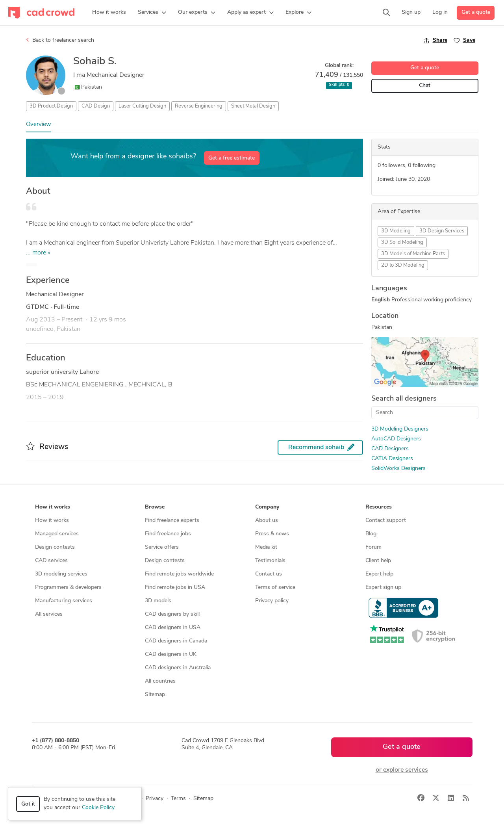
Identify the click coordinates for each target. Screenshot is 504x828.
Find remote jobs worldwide (179, 574)
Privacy (155, 799)
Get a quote (476, 12)
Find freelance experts (172, 521)
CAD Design (96, 106)
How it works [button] (53, 507)
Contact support (386, 521)
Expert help (379, 574)
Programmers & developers (68, 588)
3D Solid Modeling (402, 242)
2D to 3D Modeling (403, 265)
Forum (373, 547)
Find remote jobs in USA (175, 588)
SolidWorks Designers (398, 469)
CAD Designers (390, 449)
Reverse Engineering (199, 106)
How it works (52, 521)
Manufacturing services (64, 601)
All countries (160, 681)
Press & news (272, 534)
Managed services (57, 534)
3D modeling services (61, 574)
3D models (158, 601)
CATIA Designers (392, 459)
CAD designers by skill (172, 614)
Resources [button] (379, 507)
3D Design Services (442, 231)
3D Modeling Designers (400, 429)
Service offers (162, 547)
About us (267, 521)
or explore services (402, 770)
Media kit (266, 547)
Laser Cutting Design (142, 106)
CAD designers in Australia (178, 668)
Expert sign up (383, 588)
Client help (378, 561)
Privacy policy (272, 601)
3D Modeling (396, 231)
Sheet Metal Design (253, 106)
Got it (28, 804)
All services (49, 614)
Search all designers (404, 399)
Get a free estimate (232, 158)
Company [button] (267, 507)
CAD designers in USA (173, 628)
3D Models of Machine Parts (413, 254)
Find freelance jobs (168, 534)
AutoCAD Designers (396, 439)
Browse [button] (155, 507)
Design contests (55, 547)
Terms (178, 799)
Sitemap (155, 695)
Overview (39, 125)
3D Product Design (51, 106)
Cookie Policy (98, 808)
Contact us (269, 574)
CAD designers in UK (171, 654)
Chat (425, 86)
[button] (152, 13)
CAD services (51, 561)
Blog (371, 534)
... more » (38, 253)
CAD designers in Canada (176, 641)
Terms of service (275, 588)
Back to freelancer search (60, 40)
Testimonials (270, 561)
